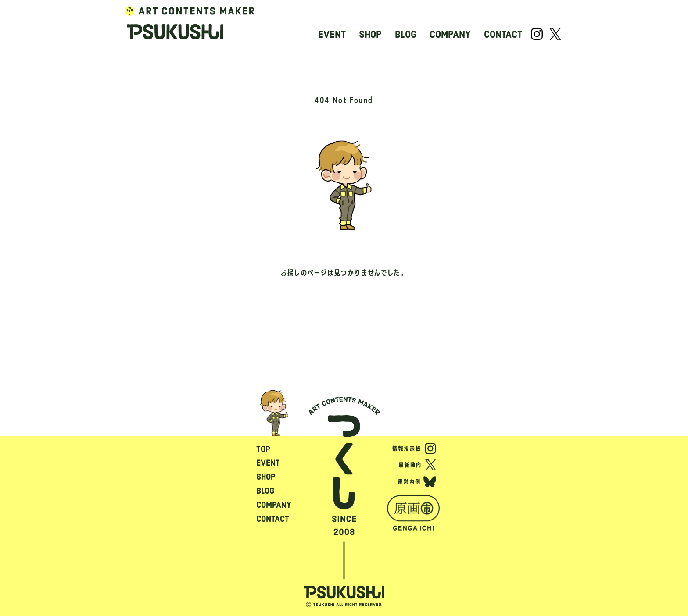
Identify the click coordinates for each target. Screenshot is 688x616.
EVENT (332, 34)
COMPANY (450, 34)
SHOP (370, 34)
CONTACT (503, 34)
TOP (263, 449)
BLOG (406, 34)
